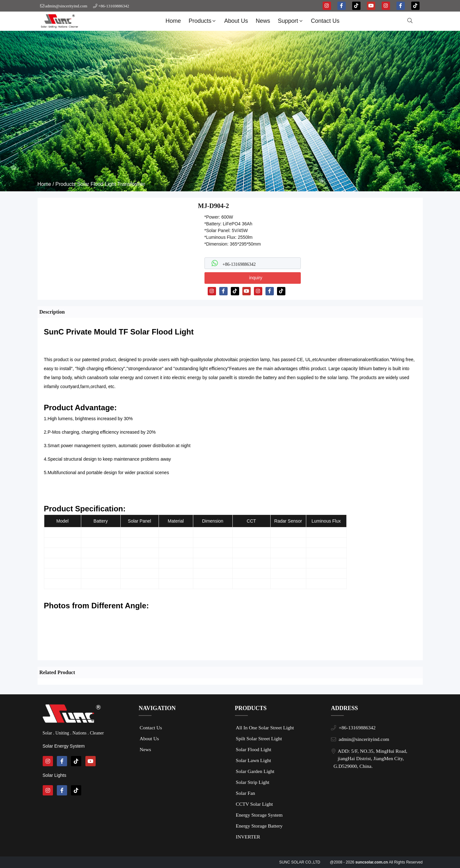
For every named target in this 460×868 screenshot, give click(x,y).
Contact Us (325, 21)
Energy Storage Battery (259, 826)
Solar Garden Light (255, 771)
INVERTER (248, 837)
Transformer (131, 184)
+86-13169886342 (114, 6)
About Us (236, 21)
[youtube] (371, 6)
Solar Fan (246, 793)
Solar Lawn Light (254, 760)
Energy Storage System (259, 815)
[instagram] (327, 6)
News (263, 21)
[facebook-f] (342, 6)
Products (203, 21)
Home (173, 21)
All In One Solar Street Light (265, 728)
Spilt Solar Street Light (259, 738)
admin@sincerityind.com (66, 6)
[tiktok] (356, 6)
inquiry (256, 278)
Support (291, 21)
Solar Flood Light (96, 184)
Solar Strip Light (253, 782)
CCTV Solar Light (255, 804)
